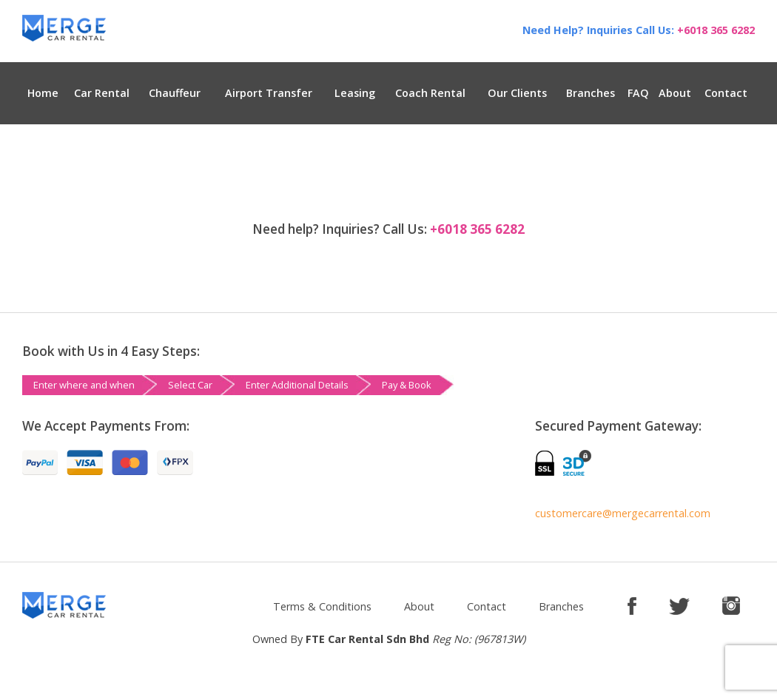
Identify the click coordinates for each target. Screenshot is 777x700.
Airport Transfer (269, 93)
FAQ (638, 93)
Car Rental (102, 93)
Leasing (355, 93)
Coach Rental (430, 93)
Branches (591, 93)
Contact (726, 93)
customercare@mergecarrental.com (623, 513)
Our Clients (517, 93)
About (675, 93)
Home (43, 93)
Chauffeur (175, 93)
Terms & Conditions (322, 606)
